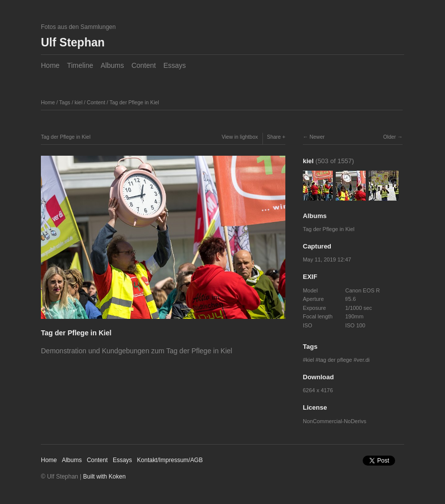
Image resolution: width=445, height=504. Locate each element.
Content (143, 65)
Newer (317, 137)
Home (50, 65)
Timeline (80, 65)
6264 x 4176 (318, 390)
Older (390, 137)
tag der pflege (335, 360)
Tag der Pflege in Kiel (134, 102)
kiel (79, 102)
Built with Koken (105, 477)
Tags (65, 102)
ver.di (363, 360)
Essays (174, 65)
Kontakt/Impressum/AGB (170, 460)
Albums (112, 65)
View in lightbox (240, 137)
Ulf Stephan (73, 42)
